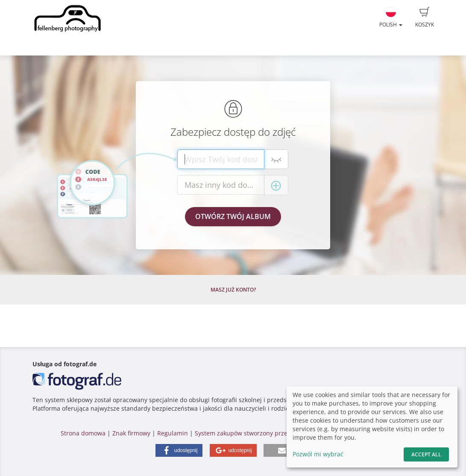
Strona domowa (83, 433)
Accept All (426, 454)
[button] (179, 450)
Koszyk (425, 18)
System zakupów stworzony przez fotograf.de (259, 433)
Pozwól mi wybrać (318, 454)
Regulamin (173, 433)
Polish (391, 18)
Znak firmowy (132, 433)
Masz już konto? (233, 290)
